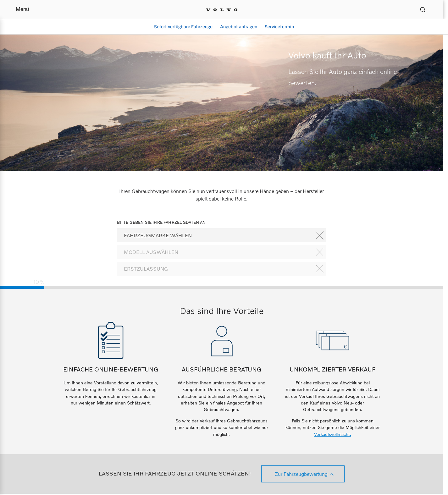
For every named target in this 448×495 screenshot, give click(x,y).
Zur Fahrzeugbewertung (301, 474)
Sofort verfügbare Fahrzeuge (183, 27)
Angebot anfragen (239, 27)
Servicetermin (279, 27)
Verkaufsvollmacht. (333, 434)
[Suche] (423, 9)
